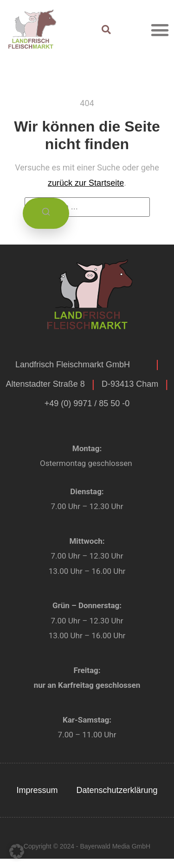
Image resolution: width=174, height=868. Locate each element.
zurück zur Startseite (86, 183)
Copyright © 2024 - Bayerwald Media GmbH (87, 846)
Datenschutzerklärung (117, 790)
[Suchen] (46, 213)
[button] (160, 30)
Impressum (37, 790)
